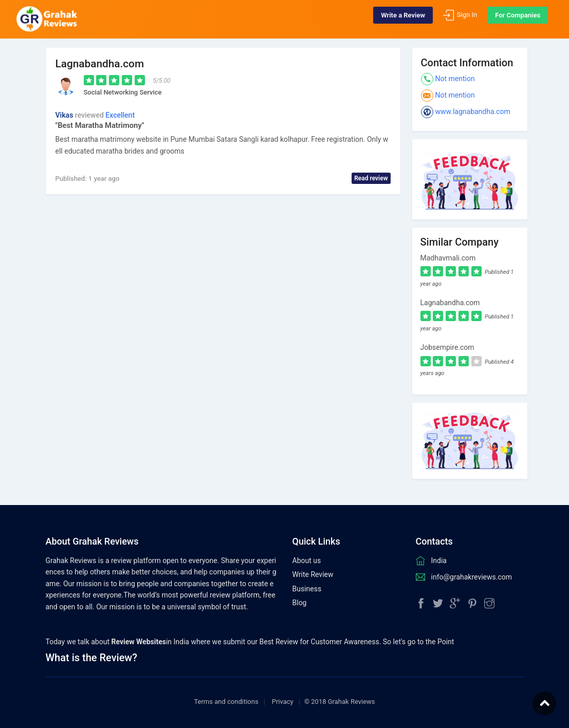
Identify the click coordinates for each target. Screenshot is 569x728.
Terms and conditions (226, 702)
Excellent (120, 115)
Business (307, 589)
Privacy (283, 702)
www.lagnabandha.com (473, 111)
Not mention (455, 79)
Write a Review (396, 19)
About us (307, 561)
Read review (371, 178)
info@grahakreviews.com (472, 577)
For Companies (510, 19)
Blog (300, 603)
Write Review (313, 574)
